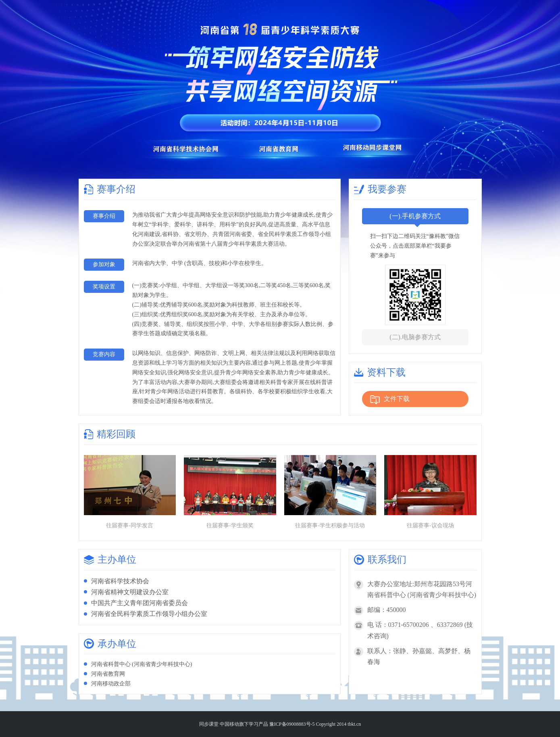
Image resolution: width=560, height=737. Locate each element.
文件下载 (390, 400)
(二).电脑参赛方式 (415, 337)
